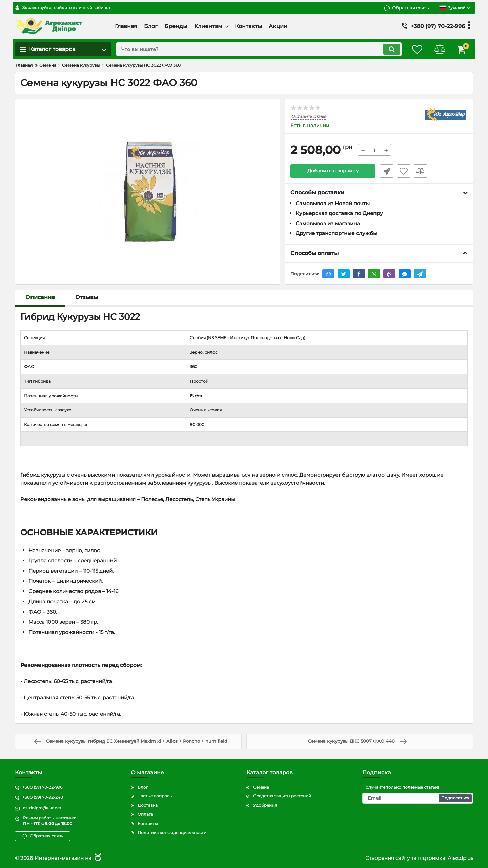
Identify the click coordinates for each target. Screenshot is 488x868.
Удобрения (265, 805)
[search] (257, 49)
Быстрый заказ (386, 171)
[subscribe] (418, 798)
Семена (261, 787)
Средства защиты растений (282, 796)
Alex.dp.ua (461, 858)
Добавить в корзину (333, 171)
